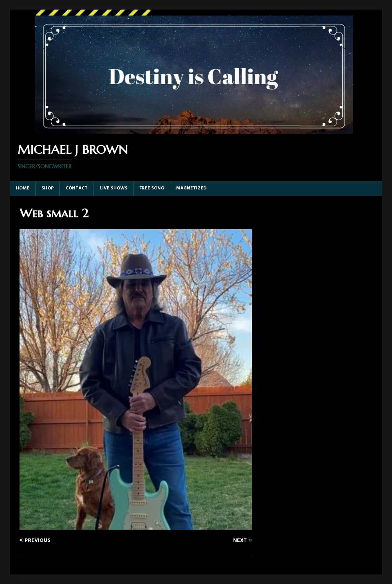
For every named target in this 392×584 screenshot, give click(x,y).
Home (23, 188)
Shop (47, 188)
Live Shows (114, 188)
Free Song (152, 188)
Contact (77, 188)
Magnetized (191, 188)
